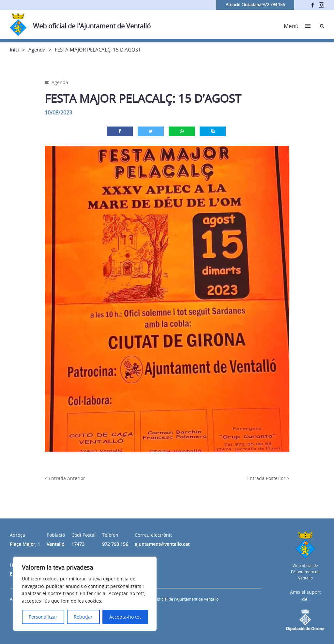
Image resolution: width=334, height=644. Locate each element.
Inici (14, 50)
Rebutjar (83, 617)
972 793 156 (115, 544)
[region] (85, 594)
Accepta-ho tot (125, 617)
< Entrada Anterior (65, 478)
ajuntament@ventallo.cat (162, 544)
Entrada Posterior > (268, 478)
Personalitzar (43, 617)
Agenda (37, 50)
